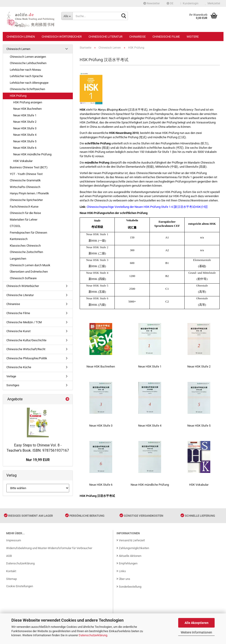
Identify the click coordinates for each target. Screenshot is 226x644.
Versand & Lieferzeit (131, 545)
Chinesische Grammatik (25, 180)
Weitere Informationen (196, 632)
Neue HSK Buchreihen (27, 109)
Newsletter (152, 3)
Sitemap (11, 583)
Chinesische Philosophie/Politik (27, 358)
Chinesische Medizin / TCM (24, 322)
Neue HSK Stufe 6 (25, 148)
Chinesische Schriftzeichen (27, 89)
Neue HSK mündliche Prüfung (32, 154)
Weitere (193, 37)
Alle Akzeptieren (197, 623)
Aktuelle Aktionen (129, 560)
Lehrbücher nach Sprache (26, 76)
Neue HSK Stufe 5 (25, 141)
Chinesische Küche (19, 367)
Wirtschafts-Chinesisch (25, 187)
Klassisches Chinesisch (25, 246)
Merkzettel (213, 3)
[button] (170, 3)
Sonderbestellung (129, 591)
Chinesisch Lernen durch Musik (30, 265)
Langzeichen (18, 259)
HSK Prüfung (18, 96)
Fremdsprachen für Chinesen (28, 233)
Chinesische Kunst (18, 331)
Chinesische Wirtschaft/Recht (26, 349)
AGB (9, 560)
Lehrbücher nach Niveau (25, 70)
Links (121, 575)
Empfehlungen (127, 568)
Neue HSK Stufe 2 (25, 122)
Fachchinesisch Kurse (24, 207)
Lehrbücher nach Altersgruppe (29, 83)
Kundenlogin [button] (189, 3)
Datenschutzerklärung (93, 635)
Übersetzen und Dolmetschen (29, 272)
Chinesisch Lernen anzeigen (28, 57)
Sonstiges (13, 385)
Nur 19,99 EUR (38, 460)
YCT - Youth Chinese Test (26, 174)
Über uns (123, 583)
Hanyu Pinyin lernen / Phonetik (29, 193)
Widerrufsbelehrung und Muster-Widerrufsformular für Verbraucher (49, 552)
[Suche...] (67, 16)
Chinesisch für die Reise (25, 213)
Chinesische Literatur (105, 37)
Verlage (11, 376)
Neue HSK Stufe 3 (25, 128)
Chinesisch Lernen (21, 37)
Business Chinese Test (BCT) (29, 167)
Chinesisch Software (23, 278)
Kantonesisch (19, 239)
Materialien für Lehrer (24, 220)
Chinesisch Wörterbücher (62, 37)
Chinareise (137, 37)
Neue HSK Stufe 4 (25, 135)
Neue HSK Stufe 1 (25, 115)
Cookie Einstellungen (20, 591)
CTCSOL (15, 226)
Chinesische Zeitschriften (26, 252)
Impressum (14, 545)
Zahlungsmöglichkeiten (133, 552)
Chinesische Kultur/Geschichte (26, 340)
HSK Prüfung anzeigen (28, 102)
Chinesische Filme (166, 37)
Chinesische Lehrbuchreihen (28, 63)
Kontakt (11, 575)
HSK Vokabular (23, 161)
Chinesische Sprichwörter (26, 200)
